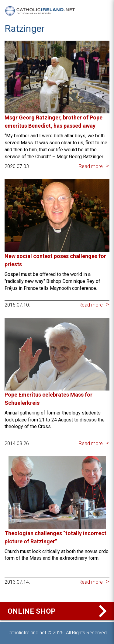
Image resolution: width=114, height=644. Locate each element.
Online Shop (59, 611)
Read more (91, 166)
